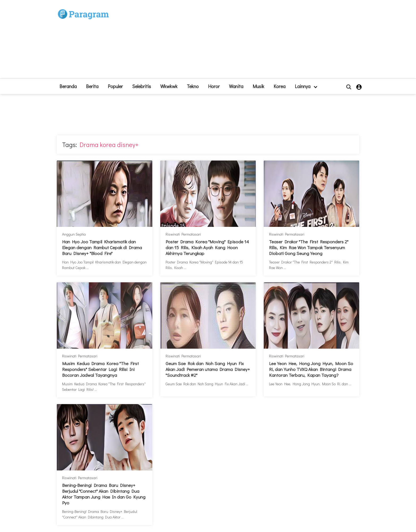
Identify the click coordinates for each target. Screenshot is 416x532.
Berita (92, 86)
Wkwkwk (169, 86)
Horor (214, 86)
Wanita (236, 86)
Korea (279, 86)
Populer (115, 86)
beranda (68, 86)
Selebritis (142, 86)
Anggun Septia (74, 234)
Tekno (193, 86)
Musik (258, 86)
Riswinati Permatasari (183, 234)
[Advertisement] (247, 41)
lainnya (306, 86)
